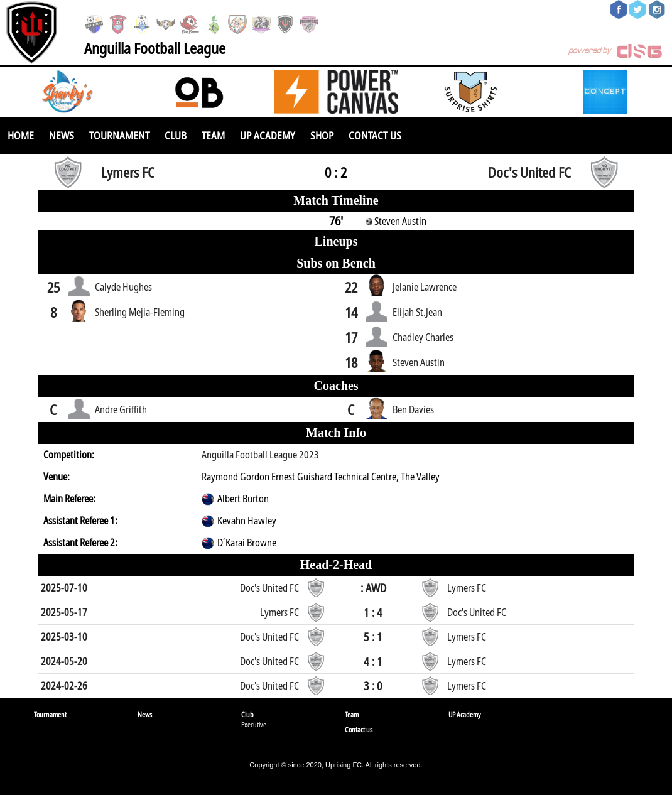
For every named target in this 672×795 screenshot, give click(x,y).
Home (21, 135)
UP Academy (268, 135)
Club (176, 135)
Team (213, 135)
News (62, 135)
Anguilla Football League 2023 (260, 455)
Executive (254, 724)
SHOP (322, 135)
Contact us (375, 135)
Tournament (119, 135)
